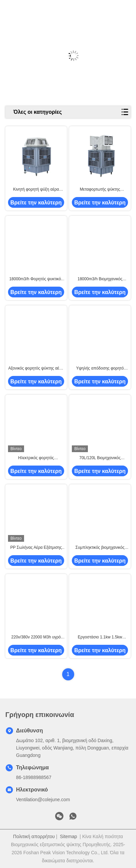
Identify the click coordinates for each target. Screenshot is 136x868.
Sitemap (68, 836)
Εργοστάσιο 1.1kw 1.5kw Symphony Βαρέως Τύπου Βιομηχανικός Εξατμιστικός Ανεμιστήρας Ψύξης (100, 637)
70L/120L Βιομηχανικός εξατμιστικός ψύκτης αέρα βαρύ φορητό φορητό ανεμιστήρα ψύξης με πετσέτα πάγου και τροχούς (100, 458)
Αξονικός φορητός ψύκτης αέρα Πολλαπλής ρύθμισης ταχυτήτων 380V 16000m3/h (36, 369)
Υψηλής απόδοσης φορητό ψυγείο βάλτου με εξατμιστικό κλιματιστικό (100, 369)
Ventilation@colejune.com (43, 800)
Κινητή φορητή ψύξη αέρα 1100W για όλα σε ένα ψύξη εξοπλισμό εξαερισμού (36, 190)
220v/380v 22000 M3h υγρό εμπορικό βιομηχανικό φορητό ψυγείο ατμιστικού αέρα (36, 637)
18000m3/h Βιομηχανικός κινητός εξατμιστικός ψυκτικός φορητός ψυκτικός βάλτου (100, 279)
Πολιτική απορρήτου (34, 836)
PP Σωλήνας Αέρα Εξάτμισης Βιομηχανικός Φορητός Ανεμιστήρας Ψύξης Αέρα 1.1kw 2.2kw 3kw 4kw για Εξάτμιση (36, 548)
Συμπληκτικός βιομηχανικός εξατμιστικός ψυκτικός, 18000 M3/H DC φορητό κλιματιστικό (100, 548)
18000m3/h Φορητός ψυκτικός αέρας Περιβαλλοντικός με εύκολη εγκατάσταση (36, 279)
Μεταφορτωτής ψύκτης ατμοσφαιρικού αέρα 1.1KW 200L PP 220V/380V (100, 190)
